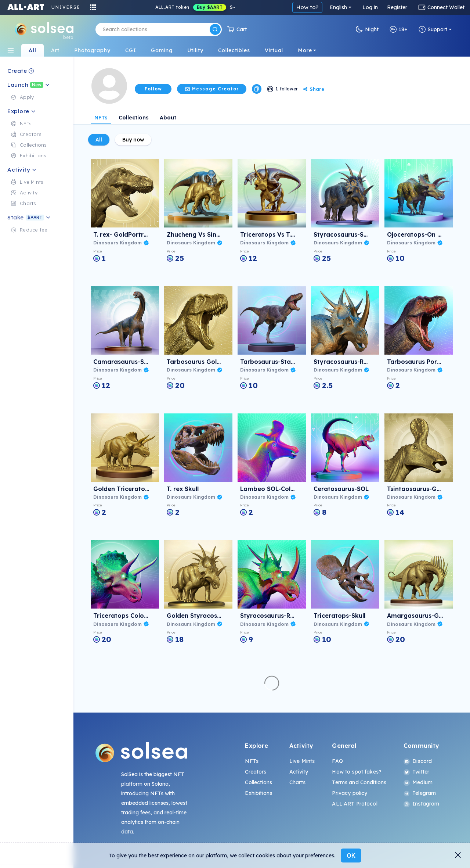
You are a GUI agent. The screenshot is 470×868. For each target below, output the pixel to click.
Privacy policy (350, 793)
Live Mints (302, 761)
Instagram (421, 804)
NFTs (101, 118)
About (168, 118)
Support (433, 29)
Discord (418, 761)
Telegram (420, 793)
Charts (297, 782)
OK (351, 856)
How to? (307, 7)
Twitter (416, 772)
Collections (134, 118)
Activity (299, 772)
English (338, 7)
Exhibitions (258, 793)
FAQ (337, 761)
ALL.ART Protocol (355, 804)
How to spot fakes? (357, 772)
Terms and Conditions (359, 782)
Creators (256, 772)
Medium (418, 782)
